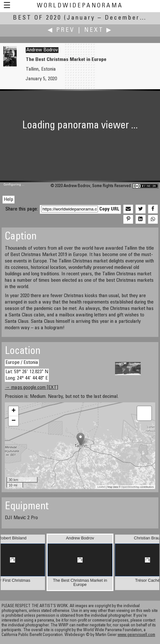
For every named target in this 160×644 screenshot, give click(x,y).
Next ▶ (98, 30)
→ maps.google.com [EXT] (31, 388)
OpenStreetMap (130, 487)
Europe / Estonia (22, 363)
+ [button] (14, 411)
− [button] (14, 421)
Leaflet (101, 487)
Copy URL (109, 209)
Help (9, 200)
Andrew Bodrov (42, 50)
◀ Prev (61, 30)
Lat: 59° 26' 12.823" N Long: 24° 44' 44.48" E (27, 375)
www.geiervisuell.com (136, 635)
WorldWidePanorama (80, 6)
